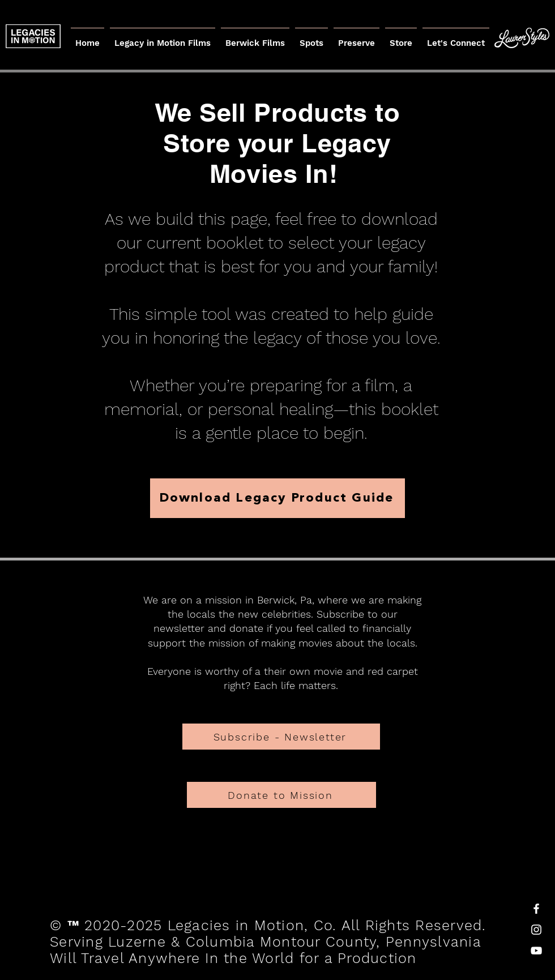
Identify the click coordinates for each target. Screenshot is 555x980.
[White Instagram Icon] (536, 930)
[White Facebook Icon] (536, 909)
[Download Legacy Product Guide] (277, 498)
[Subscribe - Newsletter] (281, 737)
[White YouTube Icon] (536, 951)
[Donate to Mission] (281, 795)
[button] (357, 38)
